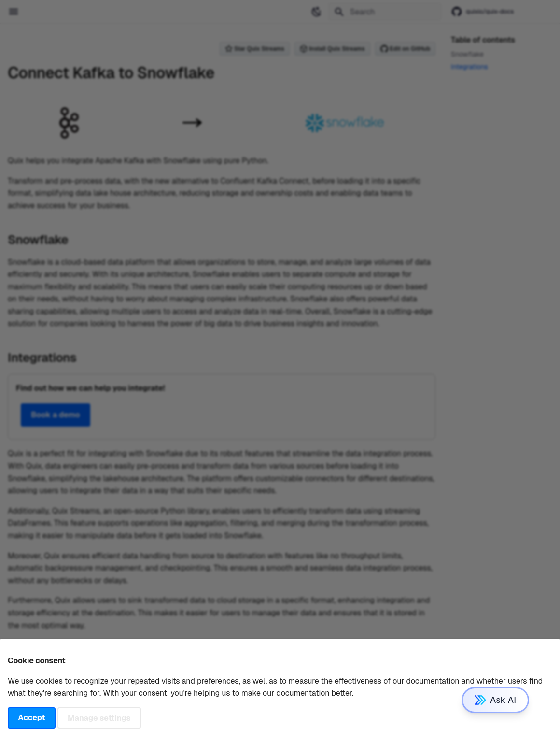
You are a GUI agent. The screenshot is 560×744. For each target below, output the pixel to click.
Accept (31, 718)
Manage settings (99, 718)
